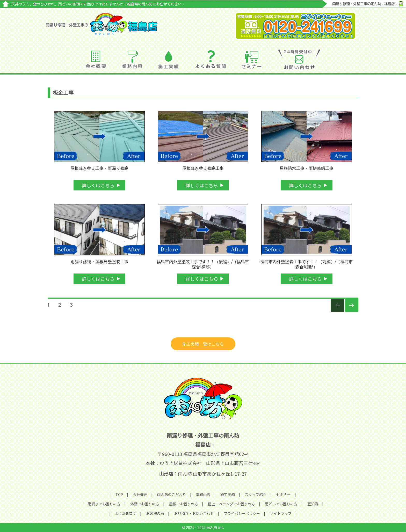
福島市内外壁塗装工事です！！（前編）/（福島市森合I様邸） (306, 264)
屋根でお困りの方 (184, 504)
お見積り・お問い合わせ (194, 513)
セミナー (284, 494)
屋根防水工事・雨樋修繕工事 (307, 168)
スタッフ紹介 (256, 494)
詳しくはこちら (98, 185)
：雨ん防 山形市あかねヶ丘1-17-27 (203, 474)
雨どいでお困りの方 (281, 504)
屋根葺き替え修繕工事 (203, 168)
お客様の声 (155, 513)
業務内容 (203, 494)
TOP (119, 494)
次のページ (350, 312)
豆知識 (313, 504)
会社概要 (140, 494)
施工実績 (228, 494)
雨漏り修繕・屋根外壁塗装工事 (99, 262)
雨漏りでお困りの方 (104, 504)
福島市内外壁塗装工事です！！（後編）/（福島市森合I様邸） (203, 264)
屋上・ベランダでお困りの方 (231, 504)
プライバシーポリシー (242, 513)
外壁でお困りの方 (145, 504)
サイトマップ (281, 513)
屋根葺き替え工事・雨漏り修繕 (99, 168)
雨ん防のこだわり (172, 494)
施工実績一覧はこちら (203, 344)
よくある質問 (125, 513)
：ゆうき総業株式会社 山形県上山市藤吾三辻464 (203, 463)
